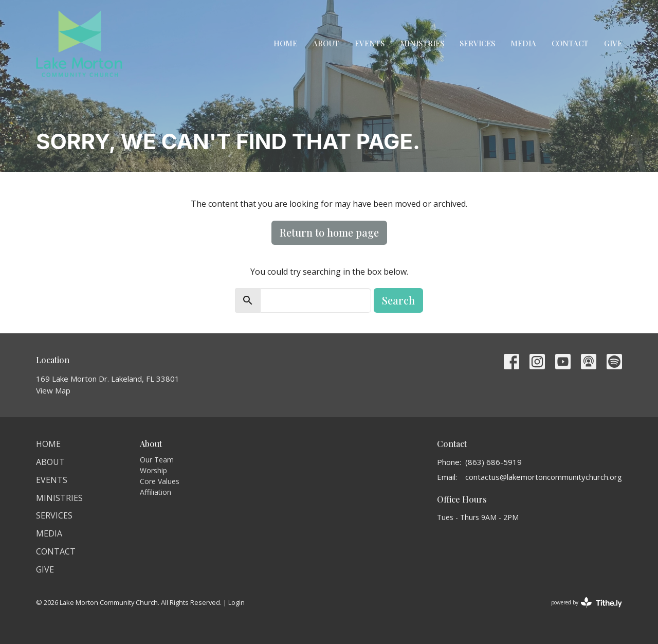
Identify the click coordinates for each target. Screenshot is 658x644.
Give (613, 43)
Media (523, 43)
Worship (153, 470)
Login (236, 602)
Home (285, 43)
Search (398, 300)
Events (370, 43)
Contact (570, 43)
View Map (53, 390)
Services (477, 43)
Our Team (157, 460)
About (326, 43)
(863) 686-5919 (493, 462)
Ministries (422, 43)
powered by (587, 603)
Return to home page (329, 232)
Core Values (160, 481)
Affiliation (156, 492)
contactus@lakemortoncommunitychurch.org (544, 477)
